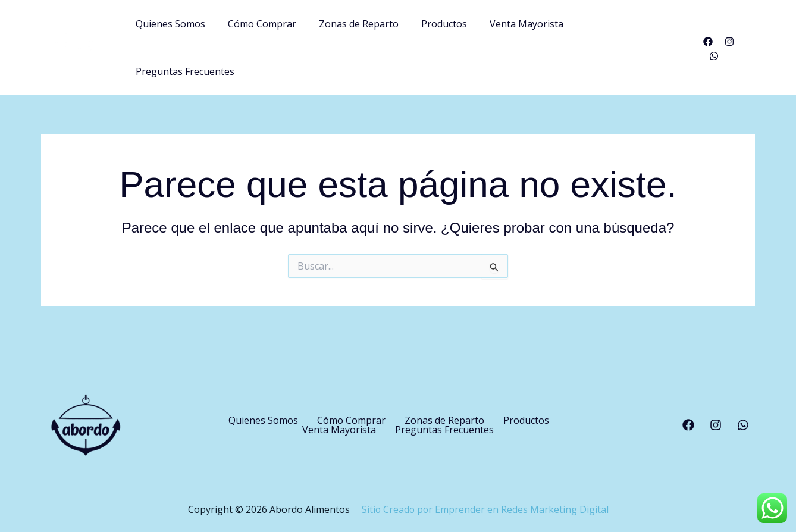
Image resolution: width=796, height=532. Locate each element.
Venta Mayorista (527, 45)
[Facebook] (707, 46)
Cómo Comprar (273, 45)
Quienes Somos (185, 45)
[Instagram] (729, 46)
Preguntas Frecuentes (632, 45)
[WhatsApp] (750, 46)
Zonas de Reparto (366, 45)
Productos (448, 45)
